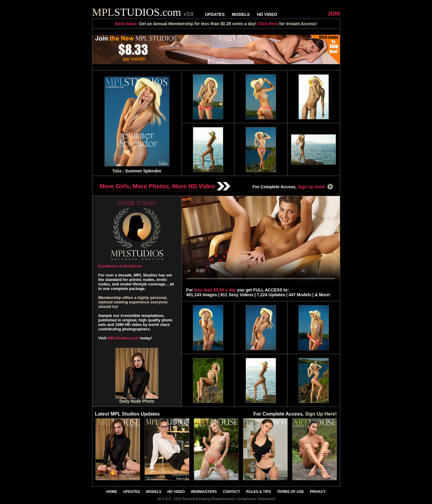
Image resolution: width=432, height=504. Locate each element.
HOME (112, 492)
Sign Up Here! (316, 187)
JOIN (334, 14)
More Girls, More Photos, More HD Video (165, 186)
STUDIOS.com (143, 12)
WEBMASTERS (204, 492)
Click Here (268, 24)
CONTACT (232, 492)
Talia (117, 171)
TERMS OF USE (290, 492)
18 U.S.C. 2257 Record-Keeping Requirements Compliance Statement (216, 499)
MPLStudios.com (123, 338)
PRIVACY (318, 492)
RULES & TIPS (259, 492)
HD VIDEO (267, 14)
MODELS (241, 14)
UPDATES (215, 14)
